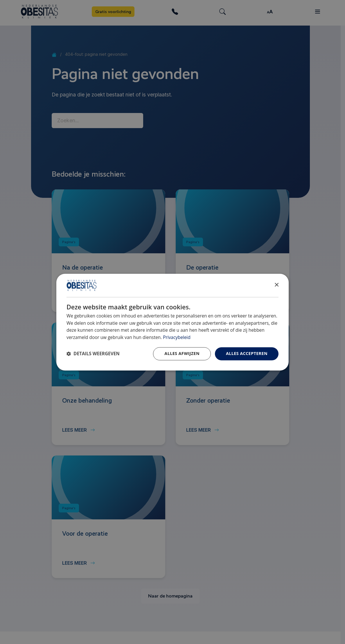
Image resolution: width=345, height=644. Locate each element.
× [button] (276, 285)
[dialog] (172, 322)
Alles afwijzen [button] (182, 353)
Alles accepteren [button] (247, 353)
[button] (93, 354)
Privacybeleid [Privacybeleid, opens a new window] (177, 338)
